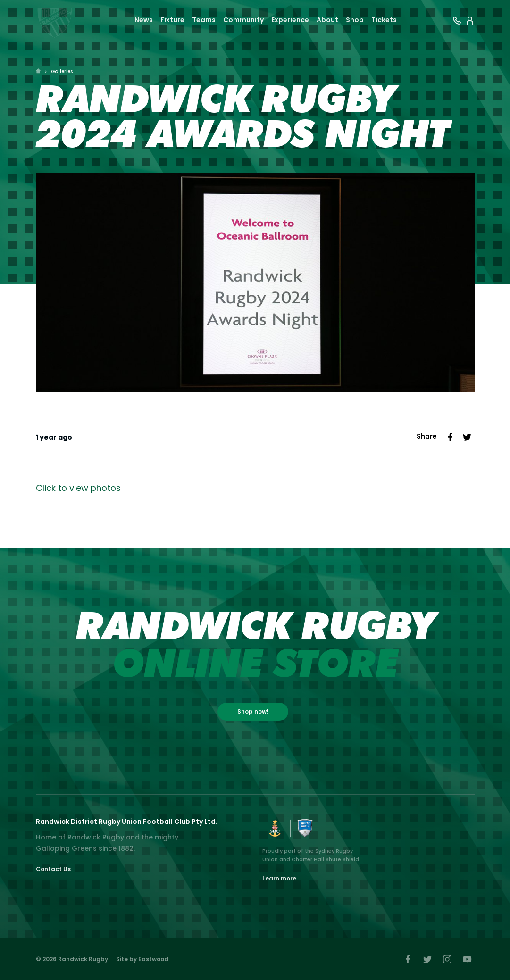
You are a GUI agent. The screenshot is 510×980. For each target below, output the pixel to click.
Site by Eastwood (142, 959)
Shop (355, 20)
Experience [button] (290, 20)
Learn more (279, 878)
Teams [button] (204, 20)
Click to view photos (78, 488)
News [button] (144, 20)
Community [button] (243, 20)
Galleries (62, 71)
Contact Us (53, 869)
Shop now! (253, 711)
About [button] (327, 20)
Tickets (384, 20)
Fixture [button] (172, 20)
